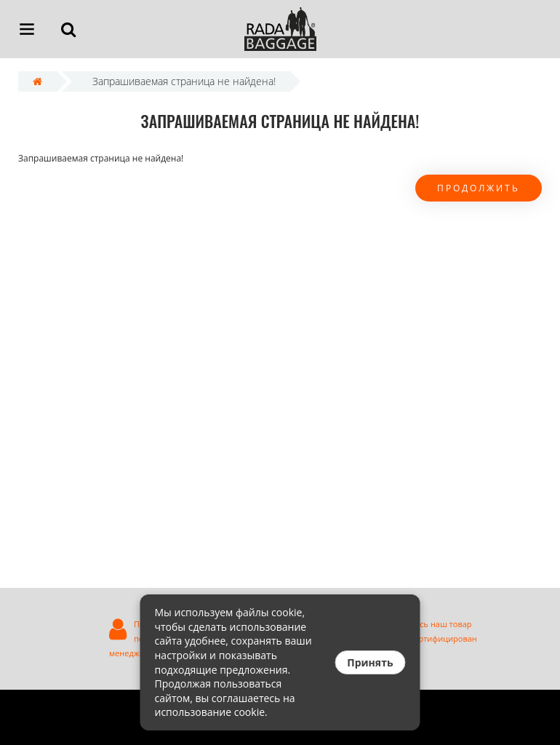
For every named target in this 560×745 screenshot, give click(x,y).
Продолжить (479, 188)
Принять (370, 662)
